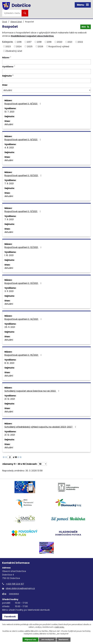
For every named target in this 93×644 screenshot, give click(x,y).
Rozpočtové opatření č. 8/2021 (23, 104)
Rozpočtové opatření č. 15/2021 (23, 355)
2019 (49, 42)
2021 (70, 42)
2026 (40, 46)
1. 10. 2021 (9, 255)
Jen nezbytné (47, 640)
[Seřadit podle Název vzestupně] (11, 56)
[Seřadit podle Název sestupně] (11, 57)
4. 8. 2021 (9, 148)
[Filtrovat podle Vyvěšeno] (46, 71)
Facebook (10, 616)
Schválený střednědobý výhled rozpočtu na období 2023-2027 (41, 427)
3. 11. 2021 (9, 291)
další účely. (60, 627)
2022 (80, 42)
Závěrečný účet (14, 51)
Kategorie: (8, 42)
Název (6, 57)
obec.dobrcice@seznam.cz (20, 588)
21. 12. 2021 (10, 399)
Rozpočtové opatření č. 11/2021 (23, 211)
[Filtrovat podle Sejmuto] (46, 81)
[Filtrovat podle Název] (46, 62)
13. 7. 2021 (9, 112)
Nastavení (63, 640)
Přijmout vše (30, 640)
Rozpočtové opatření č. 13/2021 (23, 283)
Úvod (5, 22)
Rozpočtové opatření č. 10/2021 (23, 175)
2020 (60, 42)
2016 (19, 42)
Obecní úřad (16, 22)
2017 (29, 42)
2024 (19, 46)
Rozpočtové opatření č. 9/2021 (23, 140)
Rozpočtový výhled (59, 46)
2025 (30, 46)
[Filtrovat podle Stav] (46, 90)
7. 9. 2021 (9, 183)
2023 (8, 46)
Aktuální (9, 124)
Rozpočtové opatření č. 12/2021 (23, 247)
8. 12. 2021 (9, 363)
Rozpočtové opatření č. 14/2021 (23, 319)
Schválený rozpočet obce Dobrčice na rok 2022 (32, 391)
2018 (39, 42)
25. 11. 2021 (10, 327)
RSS (86, 27)
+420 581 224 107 (15, 584)
